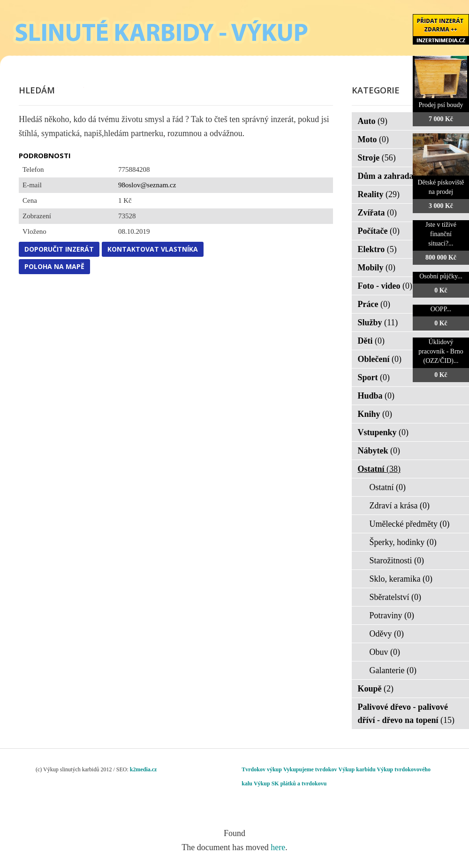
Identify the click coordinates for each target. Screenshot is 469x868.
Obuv (385, 652)
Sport (374, 377)
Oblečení (380, 359)
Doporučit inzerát (59, 249)
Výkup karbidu (357, 769)
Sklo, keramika (401, 579)
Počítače (379, 231)
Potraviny (392, 615)
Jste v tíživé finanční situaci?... (441, 234)
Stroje (377, 158)
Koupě (376, 689)
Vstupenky (383, 432)
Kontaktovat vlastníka (153, 249)
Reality (379, 194)
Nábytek (379, 451)
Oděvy (387, 634)
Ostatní (379, 469)
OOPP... (441, 309)
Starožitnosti (397, 561)
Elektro (377, 249)
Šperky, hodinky (403, 542)
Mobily (377, 268)
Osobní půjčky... (441, 276)
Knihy (375, 414)
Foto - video (385, 286)
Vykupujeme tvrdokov (310, 769)
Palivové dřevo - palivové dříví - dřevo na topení (406, 714)
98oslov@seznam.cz (147, 185)
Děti (371, 341)
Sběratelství (395, 597)
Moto (373, 139)
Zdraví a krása (400, 506)
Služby (378, 323)
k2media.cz (144, 769)
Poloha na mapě (54, 266)
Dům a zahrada (392, 176)
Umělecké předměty (410, 524)
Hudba (376, 396)
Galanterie (393, 670)
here (278, 847)
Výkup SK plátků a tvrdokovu (290, 784)
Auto (373, 121)
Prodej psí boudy (441, 105)
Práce (374, 304)
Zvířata (378, 213)
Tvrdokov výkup (262, 769)
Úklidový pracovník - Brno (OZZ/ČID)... (441, 351)
